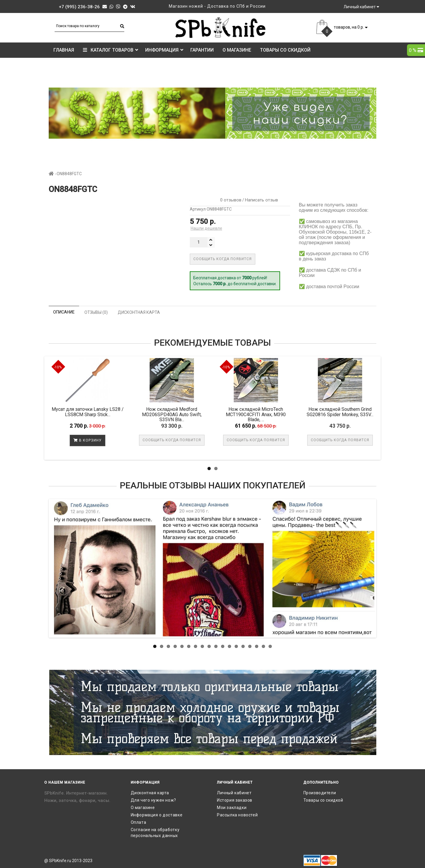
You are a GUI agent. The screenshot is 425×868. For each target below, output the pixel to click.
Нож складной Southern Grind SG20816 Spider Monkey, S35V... (340, 412)
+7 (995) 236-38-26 (79, 7)
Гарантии (202, 50)
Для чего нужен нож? (153, 800)
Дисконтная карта (150, 793)
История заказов (235, 800)
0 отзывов (230, 200)
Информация (164, 50)
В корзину (88, 440)
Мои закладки (232, 808)
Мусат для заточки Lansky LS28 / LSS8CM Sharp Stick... (88, 412)
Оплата (139, 822)
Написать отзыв (261, 200)
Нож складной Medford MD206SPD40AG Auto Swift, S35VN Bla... (172, 414)
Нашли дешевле (206, 228)
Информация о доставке (157, 815)
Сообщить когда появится (223, 259)
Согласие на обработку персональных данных (155, 833)
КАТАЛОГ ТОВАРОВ (111, 50)
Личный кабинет (234, 793)
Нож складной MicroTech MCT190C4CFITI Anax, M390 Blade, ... (256, 414)
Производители (320, 793)
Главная (64, 50)
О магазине (237, 50)
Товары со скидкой (285, 50)
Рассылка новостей (237, 815)
